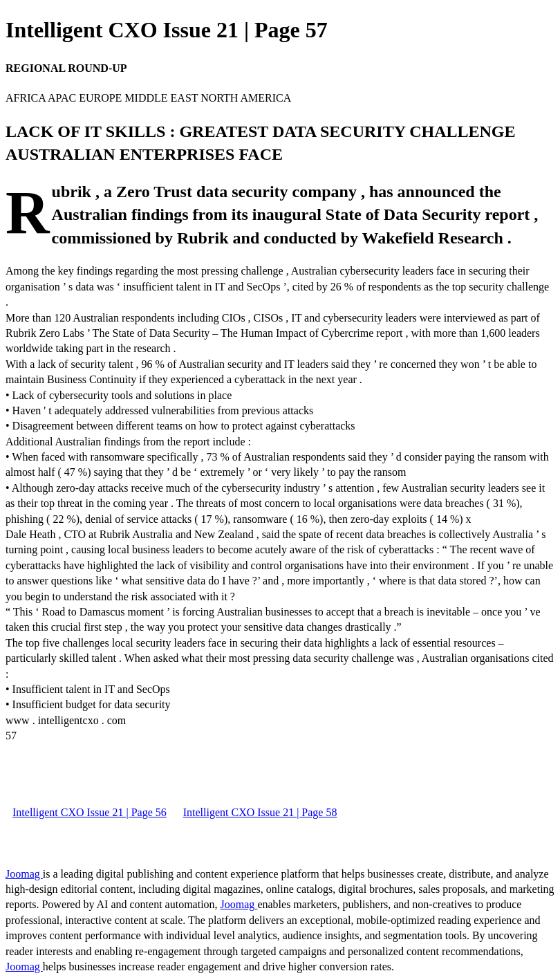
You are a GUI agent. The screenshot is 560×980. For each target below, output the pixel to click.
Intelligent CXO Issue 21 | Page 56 (90, 812)
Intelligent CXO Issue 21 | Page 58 (260, 812)
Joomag (24, 874)
